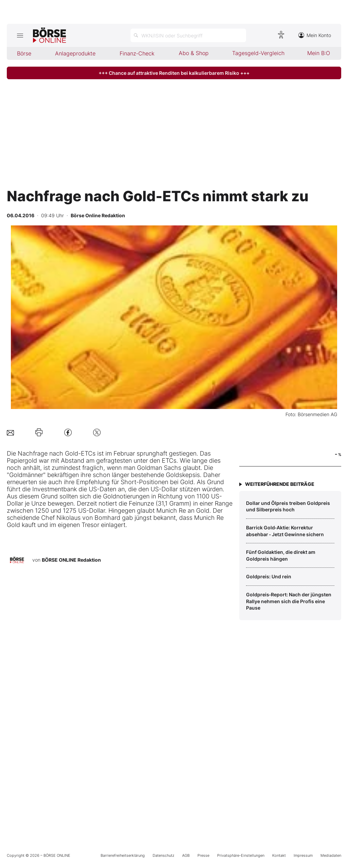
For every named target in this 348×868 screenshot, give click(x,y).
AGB (186, 855)
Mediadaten (331, 855)
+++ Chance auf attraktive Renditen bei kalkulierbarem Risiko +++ (174, 73)
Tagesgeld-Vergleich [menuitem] (258, 53)
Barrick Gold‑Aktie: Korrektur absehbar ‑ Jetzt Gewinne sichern (285, 531)
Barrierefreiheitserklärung (123, 855)
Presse (203, 855)
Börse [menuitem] (24, 53)
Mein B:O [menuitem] (319, 53)
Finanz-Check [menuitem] (137, 53)
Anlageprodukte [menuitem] (75, 53)
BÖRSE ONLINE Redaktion (71, 560)
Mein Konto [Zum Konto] (315, 35)
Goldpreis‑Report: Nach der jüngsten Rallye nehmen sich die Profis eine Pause (289, 601)
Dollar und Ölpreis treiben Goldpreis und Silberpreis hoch (288, 506)
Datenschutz (163, 855)
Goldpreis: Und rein (269, 576)
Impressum (303, 855)
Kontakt (279, 855)
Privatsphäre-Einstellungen (241, 855)
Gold (72, 453)
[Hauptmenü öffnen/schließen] (20, 35)
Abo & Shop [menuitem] (194, 53)
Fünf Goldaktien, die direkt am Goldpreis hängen (281, 555)
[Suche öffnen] (188, 35)
